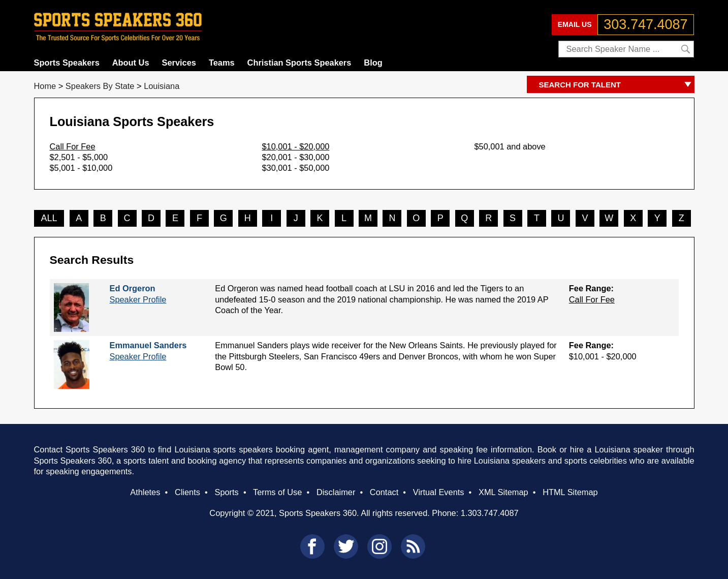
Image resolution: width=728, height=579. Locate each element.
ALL (49, 218)
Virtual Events (439, 492)
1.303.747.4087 (490, 513)
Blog (373, 63)
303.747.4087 (645, 24)
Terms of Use (277, 492)
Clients (187, 492)
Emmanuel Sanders (148, 345)
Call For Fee (73, 146)
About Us (131, 63)
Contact (384, 492)
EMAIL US (575, 24)
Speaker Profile (138, 299)
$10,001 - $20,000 (296, 146)
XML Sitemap (503, 492)
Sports (226, 492)
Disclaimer (336, 492)
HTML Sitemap (570, 492)
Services (179, 63)
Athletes (145, 492)
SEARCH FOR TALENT (617, 85)
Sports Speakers (67, 63)
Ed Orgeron (132, 288)
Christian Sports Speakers (299, 63)
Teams (222, 63)
